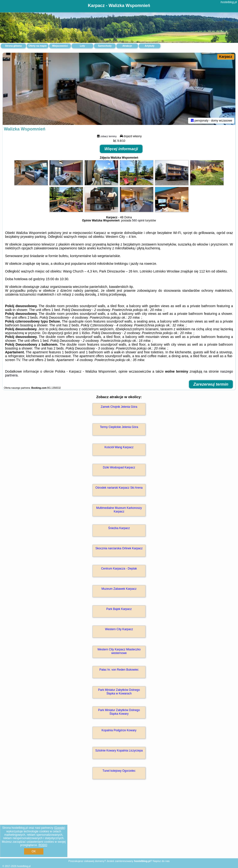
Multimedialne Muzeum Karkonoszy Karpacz (119, 510)
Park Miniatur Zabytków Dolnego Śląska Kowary (119, 712)
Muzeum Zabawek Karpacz (119, 589)
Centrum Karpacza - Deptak (119, 569)
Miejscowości (60, 46)
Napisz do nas (161, 861)
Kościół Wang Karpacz (119, 447)
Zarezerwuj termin (211, 384)
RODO (43, 845)
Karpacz (226, 57)
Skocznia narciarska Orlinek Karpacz (119, 548)
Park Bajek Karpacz (119, 609)
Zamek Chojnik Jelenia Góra (119, 407)
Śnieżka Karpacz (119, 528)
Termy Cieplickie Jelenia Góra (119, 427)
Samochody (105, 46)
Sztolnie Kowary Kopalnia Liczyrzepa (119, 751)
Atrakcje (127, 46)
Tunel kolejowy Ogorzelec (119, 771)
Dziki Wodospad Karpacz (119, 467)
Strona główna (13, 46)
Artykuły (150, 46)
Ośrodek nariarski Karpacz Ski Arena (119, 488)
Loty (82, 46)
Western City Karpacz (119, 629)
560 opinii (138, 220)
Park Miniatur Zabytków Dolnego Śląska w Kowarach (119, 692)
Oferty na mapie (38, 46)
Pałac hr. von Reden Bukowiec (119, 670)
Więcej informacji (121, 149)
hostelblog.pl (229, 2)
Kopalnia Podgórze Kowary (119, 730)
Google (60, 828)
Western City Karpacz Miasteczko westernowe (119, 651)
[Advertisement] (119, 824)
